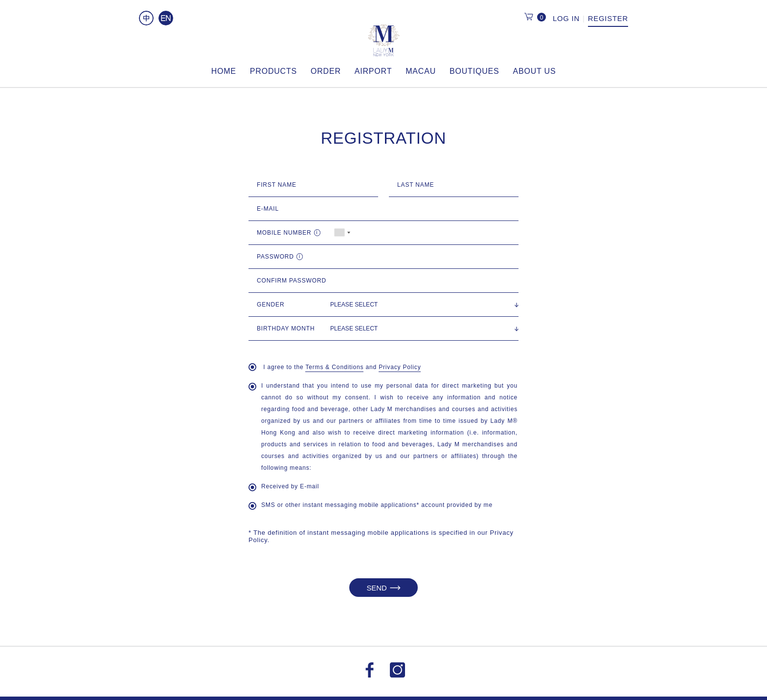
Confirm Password (292, 281)
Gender (271, 305)
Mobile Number (291, 233)
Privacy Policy (400, 367)
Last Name (416, 185)
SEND (383, 588)
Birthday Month (286, 328)
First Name (277, 185)
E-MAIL (268, 209)
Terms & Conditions (334, 367)
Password (282, 257)
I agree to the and (335, 368)
